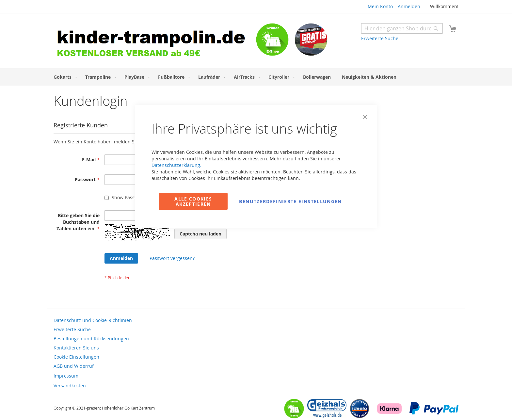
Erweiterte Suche (380, 38)
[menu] (256, 77)
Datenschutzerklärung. (176, 165)
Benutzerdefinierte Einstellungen (290, 201)
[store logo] (155, 42)
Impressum (66, 376)
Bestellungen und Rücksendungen (91, 339)
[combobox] (402, 28)
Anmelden (409, 6)
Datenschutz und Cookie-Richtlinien (93, 320)
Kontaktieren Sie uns (76, 348)
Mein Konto (380, 6)
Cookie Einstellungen (76, 357)
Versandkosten (70, 386)
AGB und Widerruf (74, 366)
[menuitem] (64, 77)
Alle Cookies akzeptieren (193, 201)
